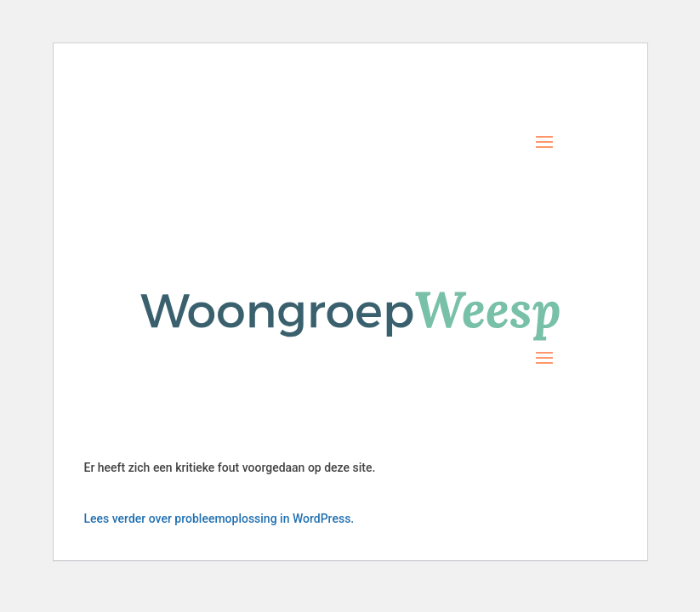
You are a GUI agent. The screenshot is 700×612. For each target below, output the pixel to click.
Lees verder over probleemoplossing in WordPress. (219, 518)
